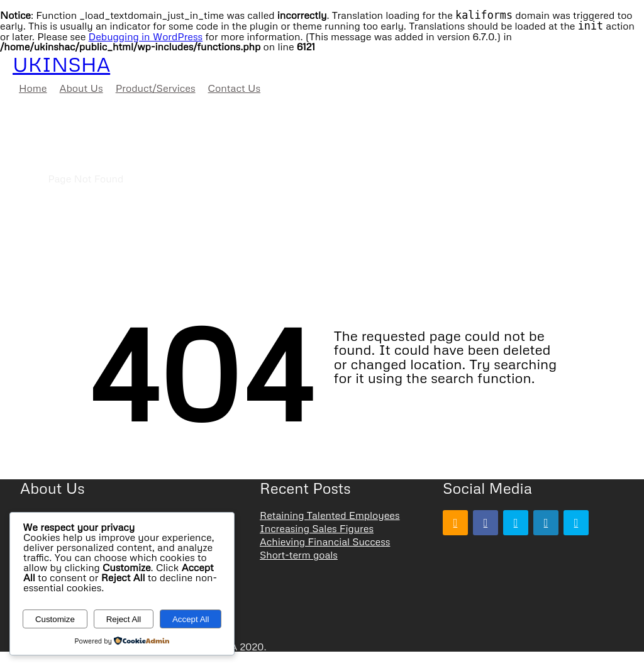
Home (33, 88)
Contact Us (235, 88)
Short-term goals (299, 555)
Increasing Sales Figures (317, 528)
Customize (55, 619)
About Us (81, 88)
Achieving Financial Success (325, 542)
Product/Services (156, 88)
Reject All (124, 619)
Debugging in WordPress (146, 36)
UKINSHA (61, 64)
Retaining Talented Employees (330, 515)
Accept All (191, 619)
